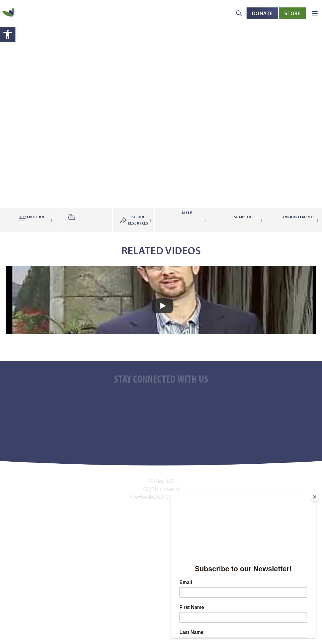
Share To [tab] (243, 217)
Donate (262, 13)
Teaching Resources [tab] (138, 220)
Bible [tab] (187, 213)
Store (292, 13)
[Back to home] (9, 14)
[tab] (89, 214)
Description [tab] (32, 217)
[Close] (315, 497)
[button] (8, 34)
